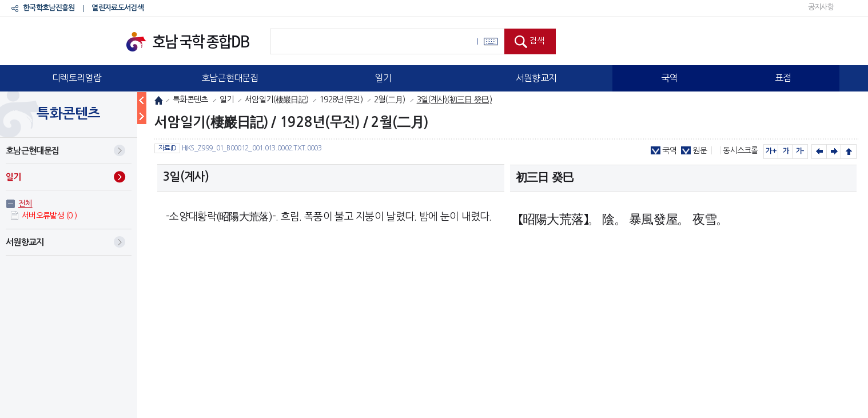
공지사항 (821, 7)
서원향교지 (536, 78)
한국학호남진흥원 (49, 8)
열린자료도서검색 (117, 8)
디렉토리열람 (77, 78)
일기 (383, 78)
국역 (669, 78)
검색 (537, 41)
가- (800, 151)
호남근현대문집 (230, 78)
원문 (700, 150)
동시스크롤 (740, 150)
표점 (783, 78)
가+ (771, 151)
